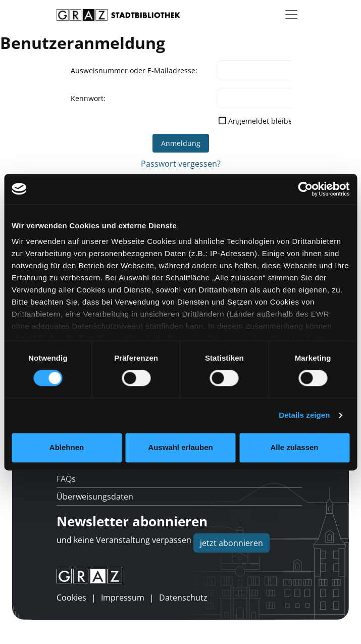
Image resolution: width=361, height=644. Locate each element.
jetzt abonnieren (231, 543)
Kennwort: (88, 98)
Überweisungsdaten (95, 497)
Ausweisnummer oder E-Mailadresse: (134, 70)
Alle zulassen (294, 447)
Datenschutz (183, 598)
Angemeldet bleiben (263, 121)
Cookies (71, 598)
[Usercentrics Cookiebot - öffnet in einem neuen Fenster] (305, 189)
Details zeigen (304, 415)
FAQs (66, 479)
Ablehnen (67, 447)
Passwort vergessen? (181, 164)
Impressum (123, 598)
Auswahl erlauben (180, 447)
